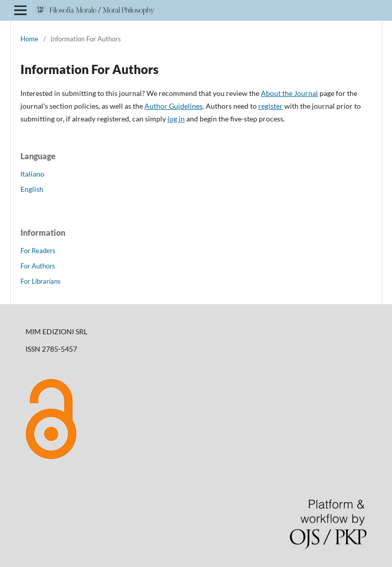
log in (176, 119)
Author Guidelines (174, 106)
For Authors (38, 266)
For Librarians (41, 281)
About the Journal (289, 93)
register (271, 106)
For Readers (38, 251)
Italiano (32, 174)
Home (29, 39)
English (32, 189)
